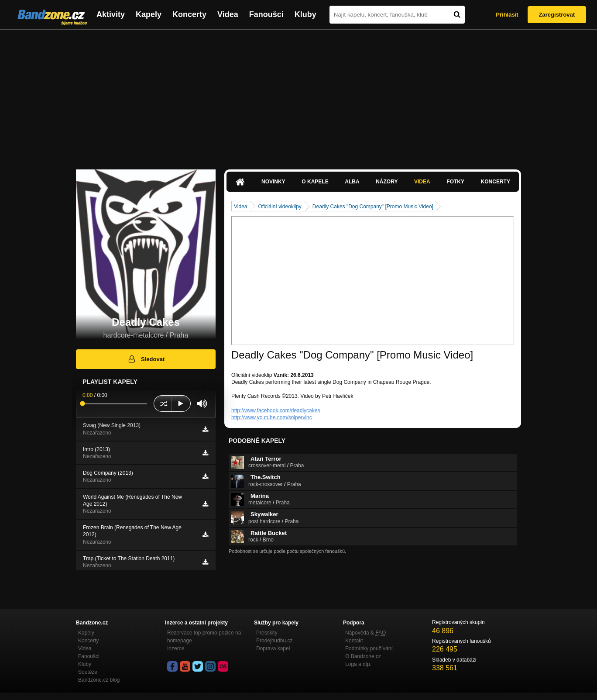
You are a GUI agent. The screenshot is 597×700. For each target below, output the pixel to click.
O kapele (315, 182)
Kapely (149, 14)
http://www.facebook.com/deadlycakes (276, 410)
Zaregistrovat (557, 15)
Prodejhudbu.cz (274, 641)
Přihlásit (507, 15)
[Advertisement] (298, 95)
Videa (228, 14)
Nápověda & (365, 633)
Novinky (273, 182)
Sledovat (146, 359)
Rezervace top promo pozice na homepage (204, 637)
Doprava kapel (273, 648)
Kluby (305, 14)
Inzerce (176, 648)
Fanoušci (266, 14)
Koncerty (189, 14)
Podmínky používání (369, 648)
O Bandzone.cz (363, 656)
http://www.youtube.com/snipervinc (272, 417)
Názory (387, 182)
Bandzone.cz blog (99, 680)
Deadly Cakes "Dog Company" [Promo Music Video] (373, 207)
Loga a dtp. (358, 664)
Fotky (455, 182)
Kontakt (354, 641)
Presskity (267, 633)
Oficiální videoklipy (280, 207)
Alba (352, 182)
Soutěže (88, 672)
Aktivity (111, 14)
